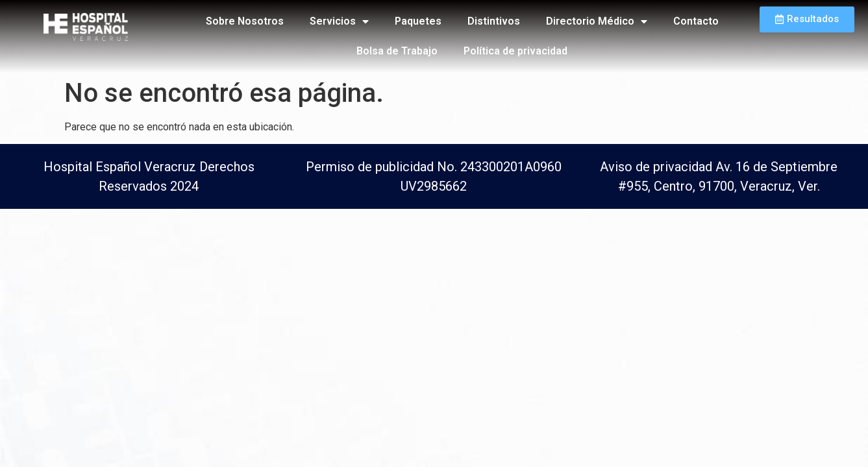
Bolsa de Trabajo (397, 51)
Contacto (696, 21)
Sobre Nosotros (245, 21)
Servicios (339, 21)
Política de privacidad (515, 51)
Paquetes (418, 21)
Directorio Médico (597, 21)
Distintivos (494, 21)
